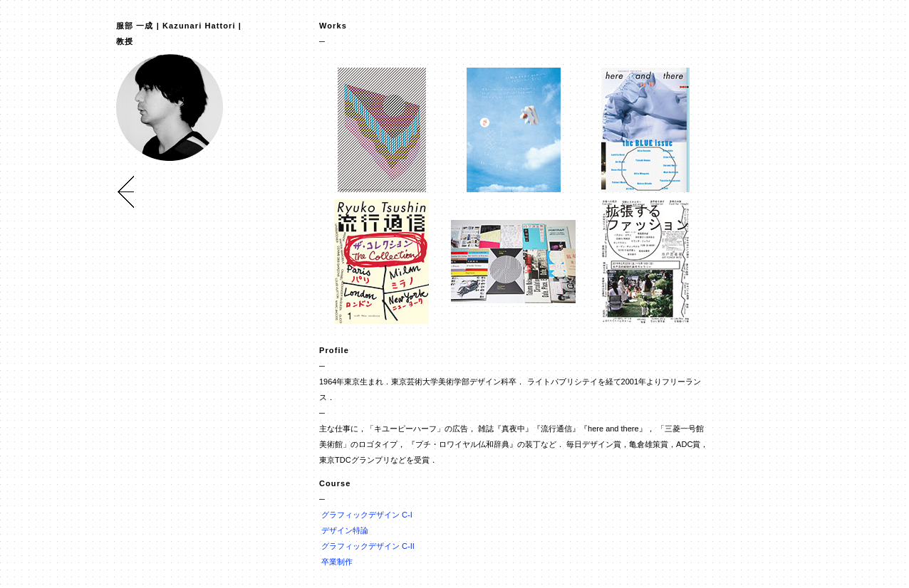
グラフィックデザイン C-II (368, 546)
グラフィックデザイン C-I (367, 515)
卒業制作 (337, 562)
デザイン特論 (345, 530)
